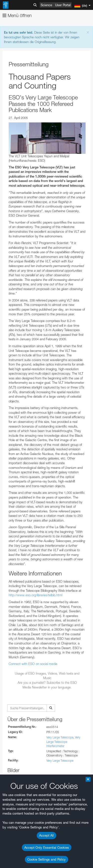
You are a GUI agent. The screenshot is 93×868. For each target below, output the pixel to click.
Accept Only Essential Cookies (47, 847)
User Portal (63, 5)
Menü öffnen (17, 15)
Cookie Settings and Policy (46, 859)
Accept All (46, 835)
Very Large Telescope (60, 737)
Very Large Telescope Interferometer (63, 742)
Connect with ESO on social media (33, 664)
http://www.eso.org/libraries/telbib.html (35, 595)
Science (46, 5)
